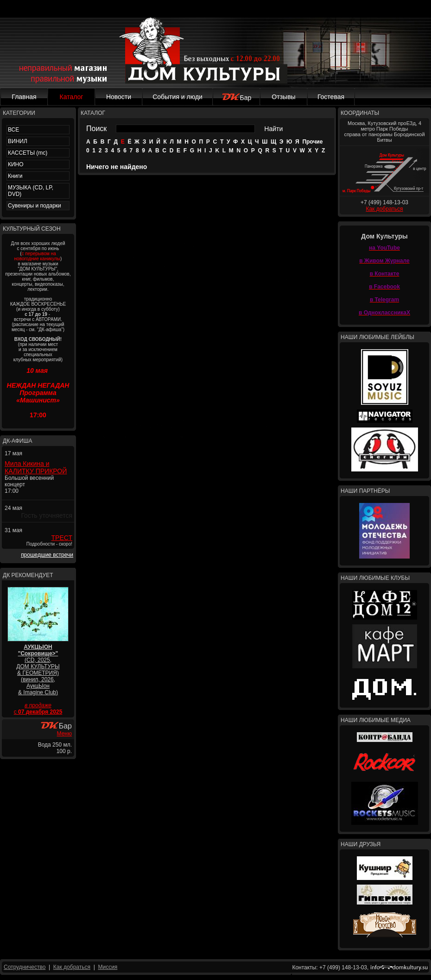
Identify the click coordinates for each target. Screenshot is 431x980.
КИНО (16, 164)
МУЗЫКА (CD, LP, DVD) (31, 191)
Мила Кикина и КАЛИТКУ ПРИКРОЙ (36, 467)
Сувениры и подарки (35, 206)
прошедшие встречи (47, 555)
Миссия (108, 967)
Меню (64, 734)
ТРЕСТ (62, 538)
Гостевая (331, 97)
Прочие (312, 142)
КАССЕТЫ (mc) (28, 153)
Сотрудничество (25, 967)
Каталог (72, 97)
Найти (273, 129)
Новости (119, 97)
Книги (15, 176)
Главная (24, 97)
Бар (237, 98)
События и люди (177, 97)
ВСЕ (13, 130)
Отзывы (283, 97)
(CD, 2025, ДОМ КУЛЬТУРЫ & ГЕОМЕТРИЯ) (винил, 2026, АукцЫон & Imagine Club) (38, 670)
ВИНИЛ (18, 141)
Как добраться (384, 209)
